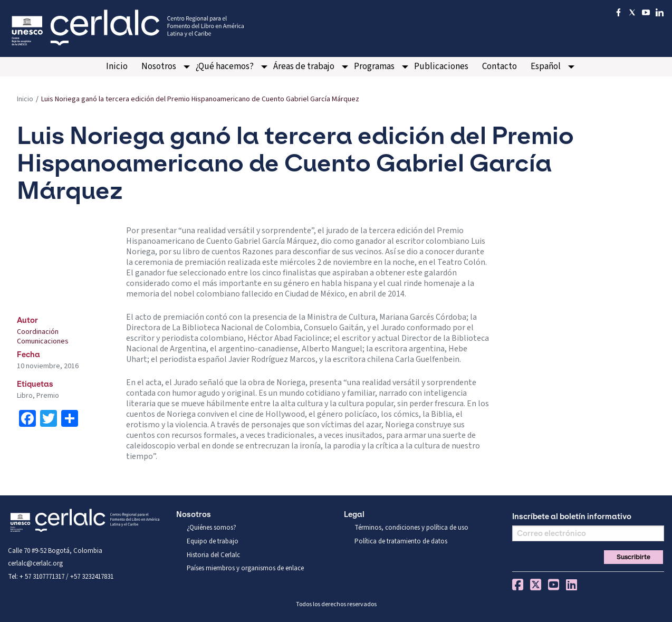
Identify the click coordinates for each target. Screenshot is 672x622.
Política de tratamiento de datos (401, 541)
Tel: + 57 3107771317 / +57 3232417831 (61, 577)
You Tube (554, 585)
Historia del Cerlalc (213, 555)
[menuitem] (117, 67)
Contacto (500, 66)
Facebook (518, 585)
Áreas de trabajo (304, 66)
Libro (25, 396)
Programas (374, 66)
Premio (48, 396)
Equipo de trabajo (213, 541)
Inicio (117, 66)
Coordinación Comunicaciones (43, 337)
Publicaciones (441, 66)
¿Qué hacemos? (225, 66)
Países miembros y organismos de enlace (245, 568)
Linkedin (572, 585)
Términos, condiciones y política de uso (411, 528)
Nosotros (159, 66)
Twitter (536, 585)
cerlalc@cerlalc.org (35, 563)
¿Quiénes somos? (212, 528)
